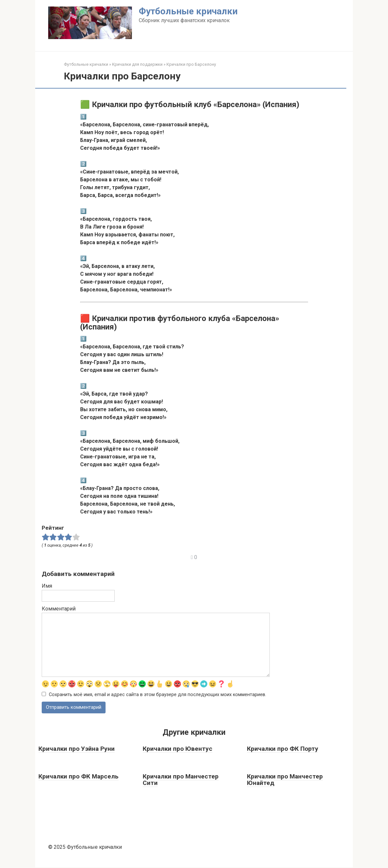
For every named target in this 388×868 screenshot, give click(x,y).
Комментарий (59, 609)
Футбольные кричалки (188, 11)
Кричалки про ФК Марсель (79, 777)
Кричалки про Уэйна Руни (77, 749)
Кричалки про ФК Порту (283, 749)
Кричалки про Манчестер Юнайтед (285, 780)
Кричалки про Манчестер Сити (181, 780)
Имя (47, 586)
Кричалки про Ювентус (178, 749)
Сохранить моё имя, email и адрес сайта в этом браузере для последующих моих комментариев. (158, 695)
